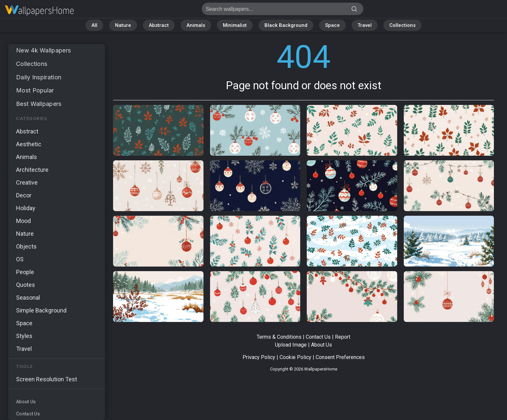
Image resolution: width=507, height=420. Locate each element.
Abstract (159, 25)
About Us (26, 402)
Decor (24, 195)
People (25, 272)
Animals (196, 25)
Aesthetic (29, 144)
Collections (402, 25)
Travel (365, 25)
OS (20, 259)
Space (332, 25)
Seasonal (28, 298)
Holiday (26, 208)
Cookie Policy (295, 357)
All (94, 25)
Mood (23, 221)
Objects (26, 246)
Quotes (26, 285)
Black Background (286, 25)
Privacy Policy (259, 357)
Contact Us (28, 414)
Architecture (32, 170)
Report (343, 337)
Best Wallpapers (39, 104)
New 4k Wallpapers (43, 50)
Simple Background (41, 310)
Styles (24, 336)
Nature (123, 25)
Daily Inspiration (39, 77)
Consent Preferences (340, 357)
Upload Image (291, 345)
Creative (27, 182)
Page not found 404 (39, 11)
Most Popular (35, 90)
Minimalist (235, 25)
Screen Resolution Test (47, 379)
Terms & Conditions (279, 337)
